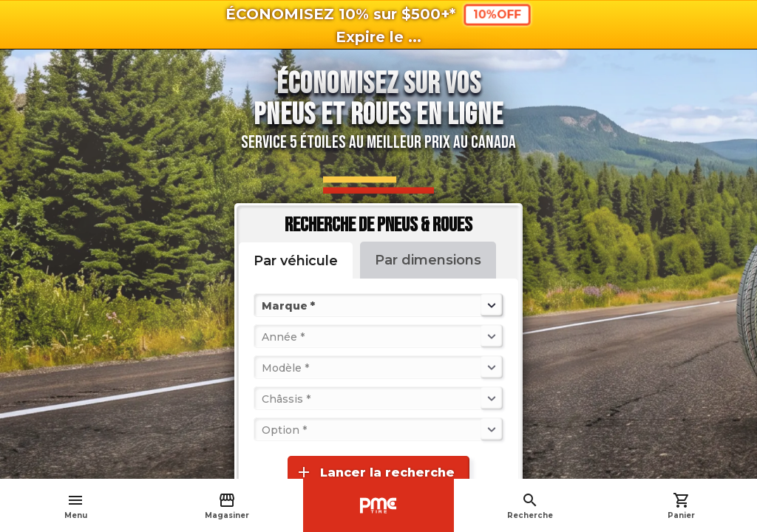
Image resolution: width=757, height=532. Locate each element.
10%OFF (497, 14)
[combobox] (263, 305)
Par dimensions (428, 260)
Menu (76, 506)
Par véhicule (296, 261)
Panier (681, 506)
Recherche (530, 506)
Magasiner (227, 506)
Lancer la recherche (375, 472)
